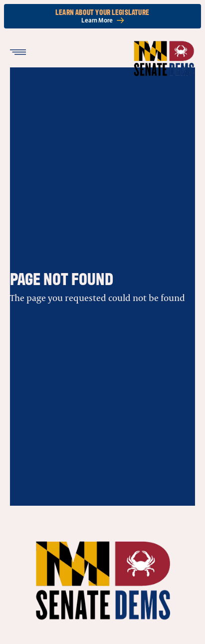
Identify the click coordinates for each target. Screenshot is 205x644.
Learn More (103, 20)
